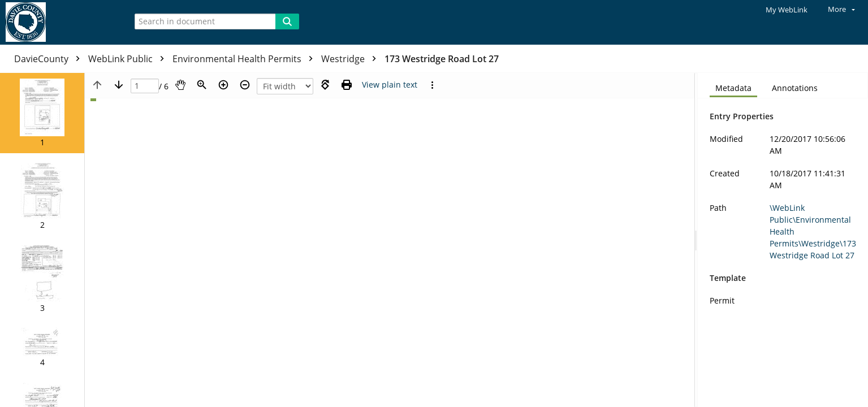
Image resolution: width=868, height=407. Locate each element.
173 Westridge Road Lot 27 (442, 59)
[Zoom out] (245, 85)
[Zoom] (202, 85)
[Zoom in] (223, 85)
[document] (783, 240)
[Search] (287, 21)
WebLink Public (129, 59)
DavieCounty (50, 59)
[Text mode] (390, 85)
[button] (42, 113)
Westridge (351, 59)
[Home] (59, 22)
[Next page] (119, 85)
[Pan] (180, 85)
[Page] (145, 86)
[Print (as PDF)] (347, 85)
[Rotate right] (325, 85)
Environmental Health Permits (245, 59)
